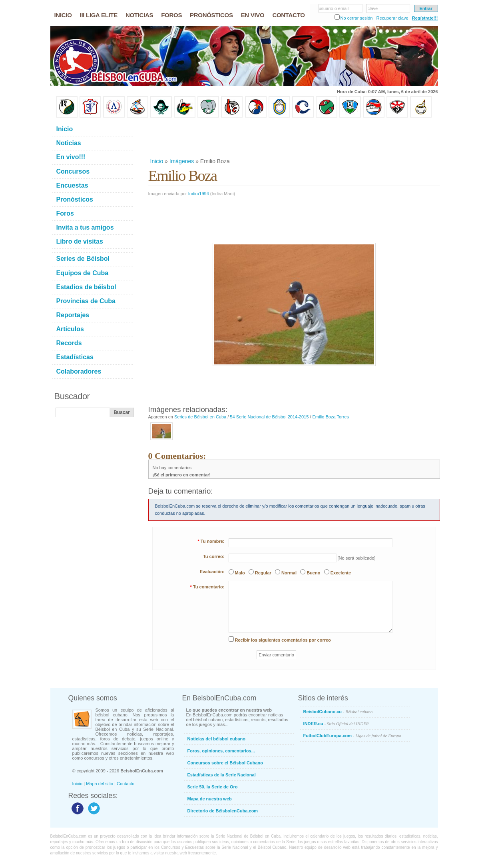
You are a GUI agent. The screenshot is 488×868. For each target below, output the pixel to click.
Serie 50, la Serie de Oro (213, 787)
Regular (263, 573)
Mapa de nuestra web (210, 799)
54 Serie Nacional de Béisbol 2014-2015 (269, 417)
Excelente (341, 573)
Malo (240, 573)
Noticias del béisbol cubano (216, 739)
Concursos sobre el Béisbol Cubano (225, 763)
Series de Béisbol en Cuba (200, 417)
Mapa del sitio (100, 784)
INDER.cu (336, 724)
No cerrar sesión (357, 18)
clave (373, 8)
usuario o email (334, 8)
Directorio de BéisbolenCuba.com (223, 811)
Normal (289, 573)
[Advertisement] (294, 138)
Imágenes (182, 161)
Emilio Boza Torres (331, 417)
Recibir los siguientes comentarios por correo (283, 640)
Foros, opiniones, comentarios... (221, 751)
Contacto (125, 784)
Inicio (157, 161)
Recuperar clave (392, 18)
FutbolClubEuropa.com (352, 736)
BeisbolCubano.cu (338, 712)
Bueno (313, 573)
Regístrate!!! (425, 18)
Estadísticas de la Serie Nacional (222, 775)
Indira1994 (199, 194)
